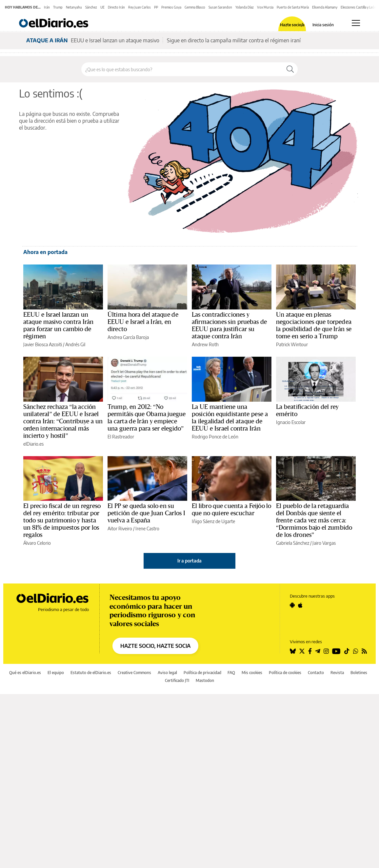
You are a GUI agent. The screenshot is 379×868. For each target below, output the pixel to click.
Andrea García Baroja (128, 337)
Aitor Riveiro (120, 529)
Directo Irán (116, 7)
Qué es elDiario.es (25, 673)
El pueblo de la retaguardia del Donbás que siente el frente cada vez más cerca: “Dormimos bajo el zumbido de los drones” (314, 520)
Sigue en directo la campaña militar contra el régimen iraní (234, 40)
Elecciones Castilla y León (359, 7)
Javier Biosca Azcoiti (43, 344)
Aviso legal (167, 673)
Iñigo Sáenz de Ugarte (213, 521)
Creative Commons (134, 673)
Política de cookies (285, 673)
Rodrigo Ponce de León (215, 437)
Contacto (316, 673)
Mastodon (205, 680)
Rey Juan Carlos (140, 7)
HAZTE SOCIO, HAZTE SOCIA (155, 646)
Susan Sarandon (220, 7)
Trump (58, 7)
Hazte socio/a (292, 25)
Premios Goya (171, 7)
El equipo (56, 673)
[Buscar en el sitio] (182, 69)
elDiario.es (33, 444)
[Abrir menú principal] (356, 23)
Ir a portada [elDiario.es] (190, 561)
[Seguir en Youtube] (336, 651)
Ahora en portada (45, 252)
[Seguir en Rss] (364, 651)
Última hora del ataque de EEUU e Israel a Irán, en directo (143, 322)
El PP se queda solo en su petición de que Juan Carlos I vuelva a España (146, 513)
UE (102, 7)
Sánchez (91, 7)
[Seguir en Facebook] (310, 651)
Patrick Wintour (292, 344)
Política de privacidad (202, 673)
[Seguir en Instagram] (326, 651)
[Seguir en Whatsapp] (356, 651)
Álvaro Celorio (37, 543)
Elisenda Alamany (325, 7)
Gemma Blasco (195, 7)
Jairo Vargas (324, 543)
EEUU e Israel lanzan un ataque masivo (115, 40)
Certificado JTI (177, 680)
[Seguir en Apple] (300, 605)
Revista (337, 673)
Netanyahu (74, 7)
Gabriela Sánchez (293, 543)
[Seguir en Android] (292, 605)
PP (156, 7)
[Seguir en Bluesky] (293, 651)
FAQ (231, 673)
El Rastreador (121, 437)
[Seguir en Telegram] (318, 651)
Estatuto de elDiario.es (91, 673)
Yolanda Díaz (245, 7)
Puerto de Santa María (293, 7)
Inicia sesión (323, 25)
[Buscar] (290, 69)
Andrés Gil (75, 344)
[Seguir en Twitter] (302, 651)
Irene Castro (147, 529)
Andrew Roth (205, 344)
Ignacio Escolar (291, 422)
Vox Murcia (265, 7)
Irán (47, 7)
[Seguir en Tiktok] (347, 651)
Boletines (359, 673)
